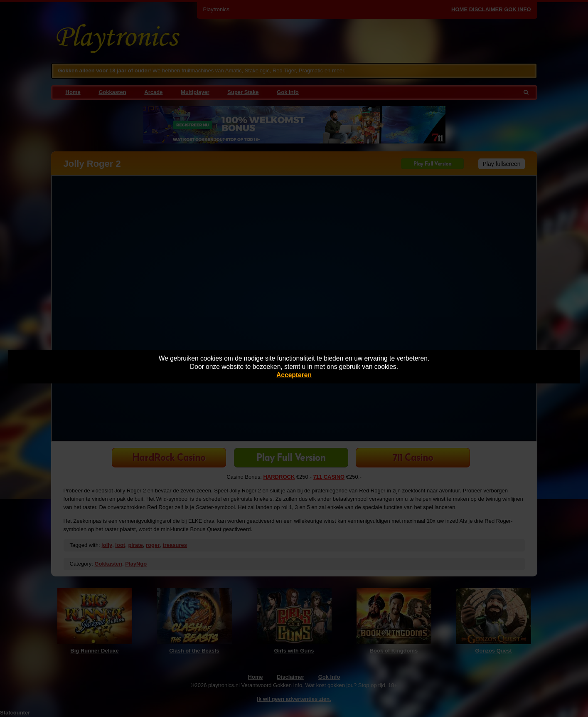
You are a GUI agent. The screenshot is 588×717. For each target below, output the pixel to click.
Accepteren (294, 375)
